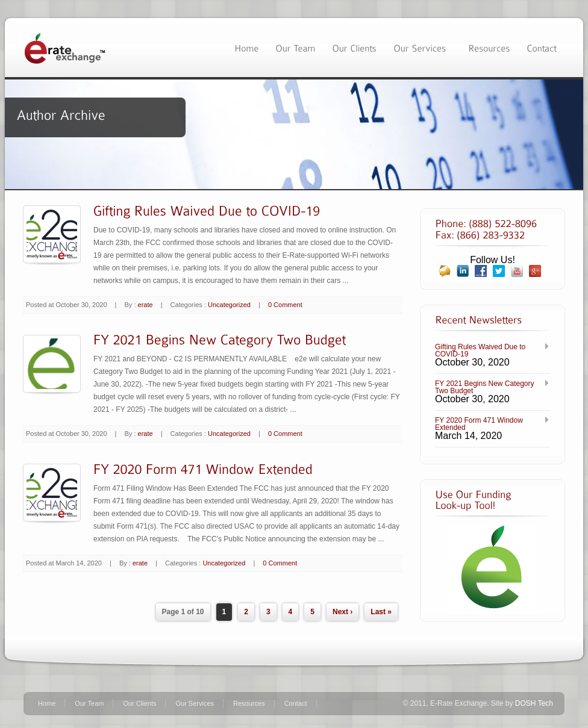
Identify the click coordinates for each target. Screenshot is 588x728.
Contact (296, 703)
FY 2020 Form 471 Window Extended (479, 424)
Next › (342, 612)
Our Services (195, 703)
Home (47, 703)
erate (145, 305)
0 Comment (285, 305)
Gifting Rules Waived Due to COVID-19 (480, 350)
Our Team (89, 703)
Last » (381, 612)
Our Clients (139, 703)
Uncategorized (229, 305)
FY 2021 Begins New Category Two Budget (485, 387)
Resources (249, 703)
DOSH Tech (534, 703)
